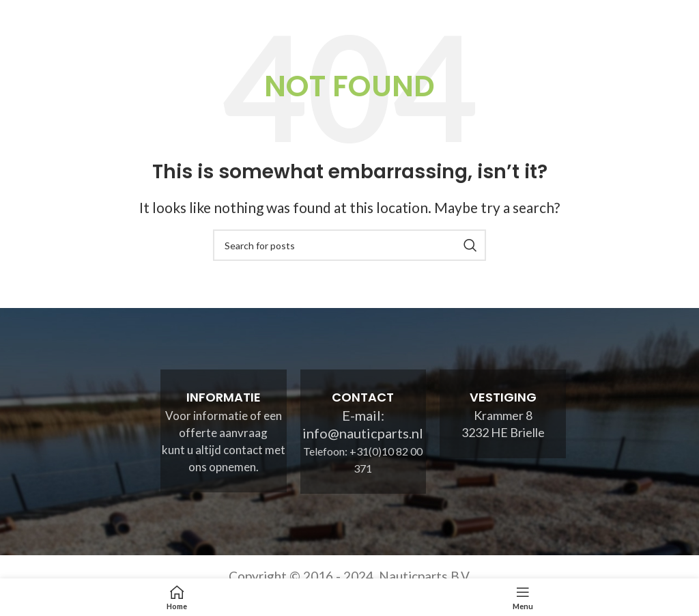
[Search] (349, 245)
